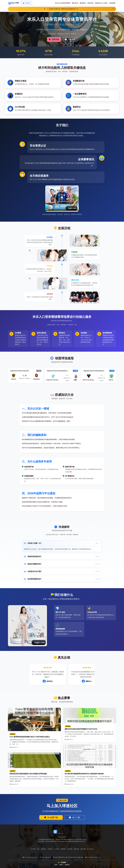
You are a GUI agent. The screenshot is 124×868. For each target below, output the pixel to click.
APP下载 (33, 849)
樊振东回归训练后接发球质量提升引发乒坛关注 (81, 729)
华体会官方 (67, 865)
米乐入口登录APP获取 (63, 3)
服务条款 (77, 849)
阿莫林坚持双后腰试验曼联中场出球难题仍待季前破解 (28, 774)
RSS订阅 (90, 849)
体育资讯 (90, 3)
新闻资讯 (83, 3)
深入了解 (74, 817)
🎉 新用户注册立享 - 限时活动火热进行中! (62, 9)
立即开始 (54, 39)
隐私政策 (70, 849)
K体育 (56, 865)
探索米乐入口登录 (101, 3)
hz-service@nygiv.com (31, 857)
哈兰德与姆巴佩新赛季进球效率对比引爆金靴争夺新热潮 (84, 774)
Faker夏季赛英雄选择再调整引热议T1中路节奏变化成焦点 (30, 737)
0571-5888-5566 (46, 857)
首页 (38, 849)
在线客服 (112, 3)
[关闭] (113, 9)
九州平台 (61, 865)
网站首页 (75, 3)
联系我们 (63, 849)
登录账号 (27, 3)
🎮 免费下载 (51, 817)
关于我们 (57, 849)
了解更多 (70, 39)
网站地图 (83, 849)
